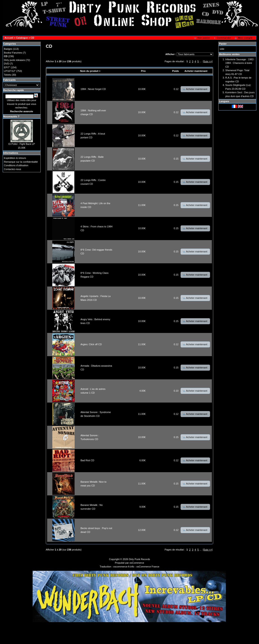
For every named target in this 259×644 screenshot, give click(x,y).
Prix (143, 71)
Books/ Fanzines (13, 53)
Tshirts (8, 75)
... (200, 61)
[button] (202, 38)
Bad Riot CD (87, 460)
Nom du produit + (90, 71)
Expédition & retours (15, 158)
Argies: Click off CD (91, 344)
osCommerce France (148, 567)
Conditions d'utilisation (16, 165)
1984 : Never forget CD (93, 89)
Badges (8, 49)
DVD (7, 64)
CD (32, 38)
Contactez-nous (13, 169)
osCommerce (137, 563)
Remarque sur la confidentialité (21, 162)
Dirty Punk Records (140, 559)
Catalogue (22, 38)
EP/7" (7, 67)
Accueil (9, 38)
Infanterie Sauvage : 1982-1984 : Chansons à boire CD (240, 63)
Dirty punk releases (15, 60)
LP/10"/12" (10, 71)
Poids (176, 71)
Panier (223, 44)
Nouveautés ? (11, 116)
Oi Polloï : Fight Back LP (22, 144)
